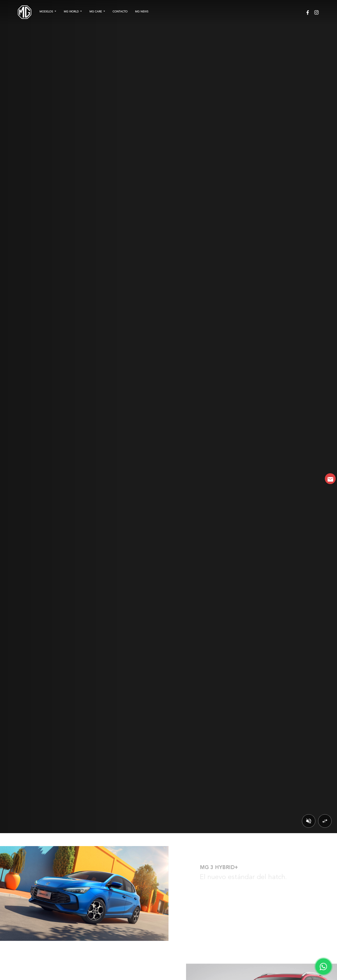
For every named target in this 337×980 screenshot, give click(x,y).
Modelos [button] (47, 12)
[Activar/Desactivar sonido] (309, 821)
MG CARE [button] (96, 12)
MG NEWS (142, 12)
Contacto (120, 12)
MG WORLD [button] (72, 12)
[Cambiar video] (325, 821)
